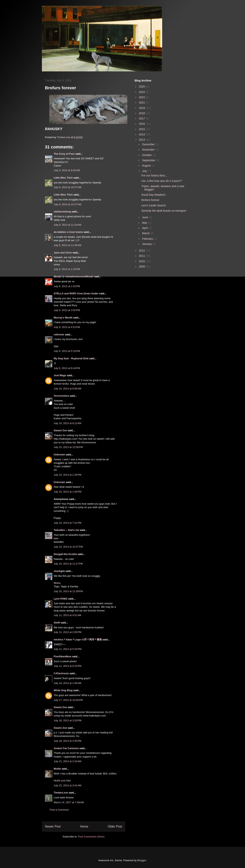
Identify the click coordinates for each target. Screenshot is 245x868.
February (148, 239)
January (147, 244)
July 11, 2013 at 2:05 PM (68, 632)
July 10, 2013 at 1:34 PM (68, 475)
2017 (142, 118)
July (145, 171)
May (145, 223)
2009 (142, 267)
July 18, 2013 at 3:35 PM (68, 741)
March (146, 233)
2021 (142, 103)
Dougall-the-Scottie (65, 554)
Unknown (60, 455)
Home (84, 826)
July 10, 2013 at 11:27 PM (68, 564)
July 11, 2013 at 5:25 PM (68, 649)
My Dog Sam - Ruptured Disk (71, 358)
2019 (142, 108)
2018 (142, 113)
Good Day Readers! (153, 195)
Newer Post (53, 826)
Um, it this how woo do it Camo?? (162, 181)
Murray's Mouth (63, 318)
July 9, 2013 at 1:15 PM (67, 269)
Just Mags (60, 375)
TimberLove (61, 793)
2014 (142, 134)
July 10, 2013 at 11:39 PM (68, 591)
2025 (142, 87)
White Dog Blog (63, 690)
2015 (142, 129)
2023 (142, 97)
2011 (142, 256)
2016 (142, 124)
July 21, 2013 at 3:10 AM (68, 761)
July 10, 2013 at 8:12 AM (68, 423)
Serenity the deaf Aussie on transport (164, 211)
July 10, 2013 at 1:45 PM (68, 492)
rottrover (59, 334)
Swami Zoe (60, 430)
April (145, 228)
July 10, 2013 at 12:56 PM (68, 447)
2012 (142, 251)
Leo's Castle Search (153, 205)
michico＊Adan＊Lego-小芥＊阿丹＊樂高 (78, 640)
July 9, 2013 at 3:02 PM (67, 310)
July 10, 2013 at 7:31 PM (68, 523)
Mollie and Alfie (62, 781)
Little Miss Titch (63, 178)
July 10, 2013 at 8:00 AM (68, 389)
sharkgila (59, 571)
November (149, 150)
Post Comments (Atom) (91, 837)
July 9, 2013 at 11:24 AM (68, 225)
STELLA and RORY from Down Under (76, 293)
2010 (142, 261)
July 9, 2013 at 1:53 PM (67, 286)
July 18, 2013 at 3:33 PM (68, 720)
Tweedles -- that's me (66, 530)
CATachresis (61, 673)
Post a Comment (59, 810)
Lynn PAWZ (61, 599)
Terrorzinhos (61, 396)
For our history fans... (154, 175)
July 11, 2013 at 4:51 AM (68, 615)
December (149, 144)
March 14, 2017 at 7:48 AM (69, 802)
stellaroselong (62, 212)
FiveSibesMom (63, 656)
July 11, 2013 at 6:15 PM (68, 666)
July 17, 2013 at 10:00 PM (68, 700)
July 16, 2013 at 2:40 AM (68, 683)
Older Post (115, 826)
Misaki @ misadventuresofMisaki (74, 277)
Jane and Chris (63, 253)
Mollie (57, 769)
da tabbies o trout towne (68, 232)
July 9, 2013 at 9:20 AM (67, 170)
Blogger (142, 860)
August (147, 166)
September (149, 160)
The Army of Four (64, 154)
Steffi (57, 623)
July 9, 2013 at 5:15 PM (67, 351)
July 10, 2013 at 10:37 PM (68, 547)
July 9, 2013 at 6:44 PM (67, 368)
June (145, 217)
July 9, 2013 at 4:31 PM (67, 327)
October (147, 155)
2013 (142, 140)
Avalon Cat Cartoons (66, 748)
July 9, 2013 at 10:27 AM (68, 187)
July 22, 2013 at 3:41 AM (68, 785)
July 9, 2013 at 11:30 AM (68, 245)
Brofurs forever (150, 200)
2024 (142, 92)
